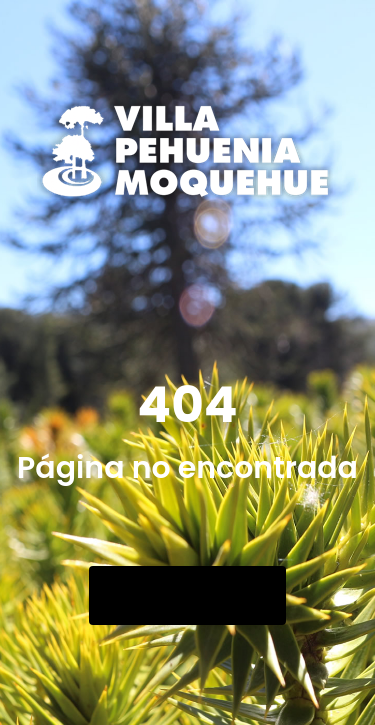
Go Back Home (187, 595)
